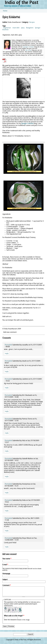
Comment (7, 585)
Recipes (32, 22)
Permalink (8, 345)
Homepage (6, 574)
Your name (7, 559)
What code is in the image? (14, 616)
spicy (23, 28)
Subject (5, 580)
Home (5, 11)
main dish (16, 28)
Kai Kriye (28, 50)
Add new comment (10, 332)
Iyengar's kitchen (28, 47)
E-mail (5, 565)
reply (7, 354)
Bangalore (30, 28)
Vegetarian (7, 28)
